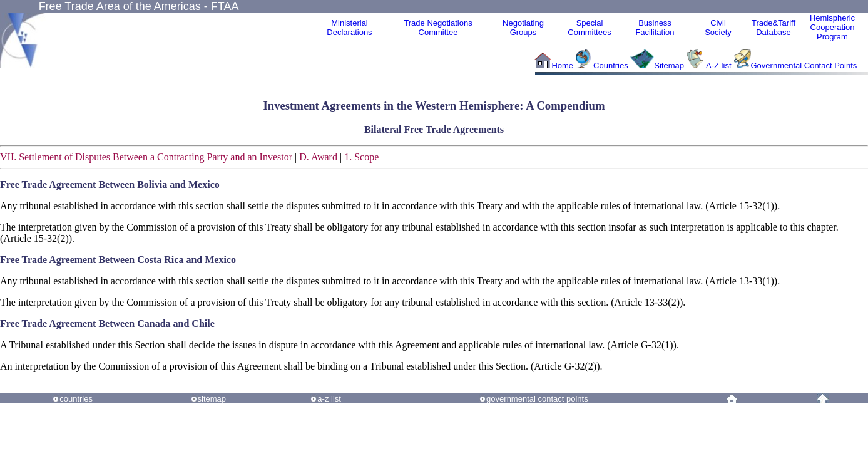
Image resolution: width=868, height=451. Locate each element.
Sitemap (669, 65)
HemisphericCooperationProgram (832, 27)
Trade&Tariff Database (774, 28)
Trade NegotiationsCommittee (438, 28)
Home (562, 65)
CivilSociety (718, 28)
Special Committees (589, 28)
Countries (612, 65)
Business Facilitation (655, 28)
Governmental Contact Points (804, 65)
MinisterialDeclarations (349, 28)
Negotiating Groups (523, 28)
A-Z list (718, 65)
